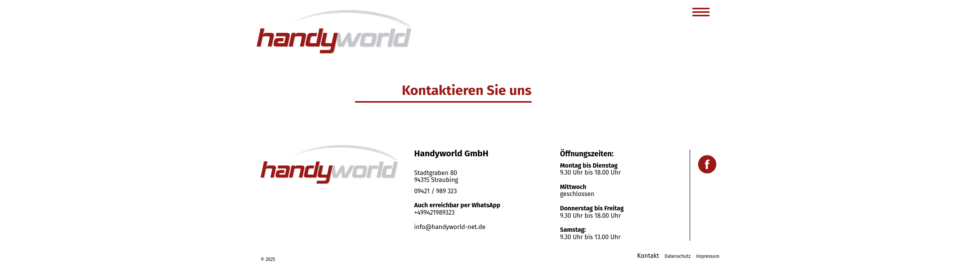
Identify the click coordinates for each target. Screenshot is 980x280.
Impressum (708, 256)
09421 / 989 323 (436, 191)
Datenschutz (678, 256)
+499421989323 (434, 213)
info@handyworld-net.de (450, 227)
